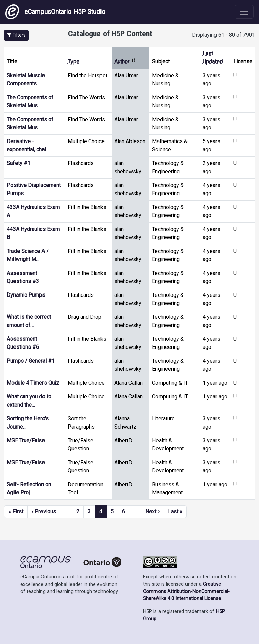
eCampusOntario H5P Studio (55, 12)
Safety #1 (19, 163)
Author (125, 62)
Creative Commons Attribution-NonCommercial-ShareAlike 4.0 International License (186, 591)
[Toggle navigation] (244, 12)
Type (74, 62)
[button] (16, 35)
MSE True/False (26, 441)
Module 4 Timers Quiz (33, 383)
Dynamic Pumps (26, 295)
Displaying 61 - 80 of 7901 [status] (223, 35)
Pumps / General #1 (31, 361)
